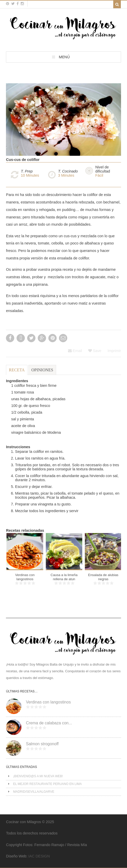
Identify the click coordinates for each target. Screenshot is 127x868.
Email (75, 351)
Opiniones (42, 370)
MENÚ (64, 57)
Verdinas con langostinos (25, 577)
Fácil (99, 175)
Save (95, 351)
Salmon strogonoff (42, 744)
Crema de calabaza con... (49, 723)
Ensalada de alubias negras (103, 577)
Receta (17, 370)
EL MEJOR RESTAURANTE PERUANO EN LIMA (47, 784)
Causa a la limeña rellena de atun (64, 577)
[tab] (17, 372)
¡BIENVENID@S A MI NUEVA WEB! (38, 776)
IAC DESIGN (39, 856)
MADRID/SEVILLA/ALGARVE (34, 792)
